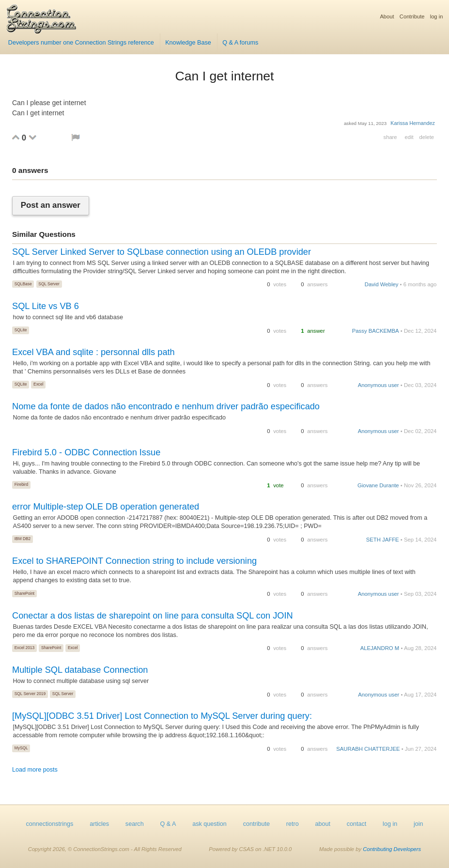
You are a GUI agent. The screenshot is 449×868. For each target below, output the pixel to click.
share (390, 137)
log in (437, 16)
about (323, 824)
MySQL (21, 748)
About (387, 16)
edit (409, 137)
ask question (209, 824)
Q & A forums (240, 43)
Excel (38, 384)
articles (99, 824)
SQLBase (23, 284)
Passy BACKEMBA (376, 331)
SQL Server (49, 284)
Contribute (412, 16)
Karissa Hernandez (413, 123)
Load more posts (35, 770)
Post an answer (51, 206)
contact (357, 824)
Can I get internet (224, 76)
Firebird (21, 484)
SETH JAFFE (383, 540)
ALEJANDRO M (380, 648)
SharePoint (24, 593)
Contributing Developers (392, 849)
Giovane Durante (378, 485)
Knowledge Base (188, 43)
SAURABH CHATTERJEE (368, 749)
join (418, 824)
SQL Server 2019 (30, 694)
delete (427, 137)
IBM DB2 (23, 539)
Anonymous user (379, 385)
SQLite (21, 330)
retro (293, 824)
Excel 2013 (24, 648)
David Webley (382, 284)
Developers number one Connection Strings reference (81, 43)
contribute (256, 824)
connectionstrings (49, 824)
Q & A (168, 824)
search (135, 824)
